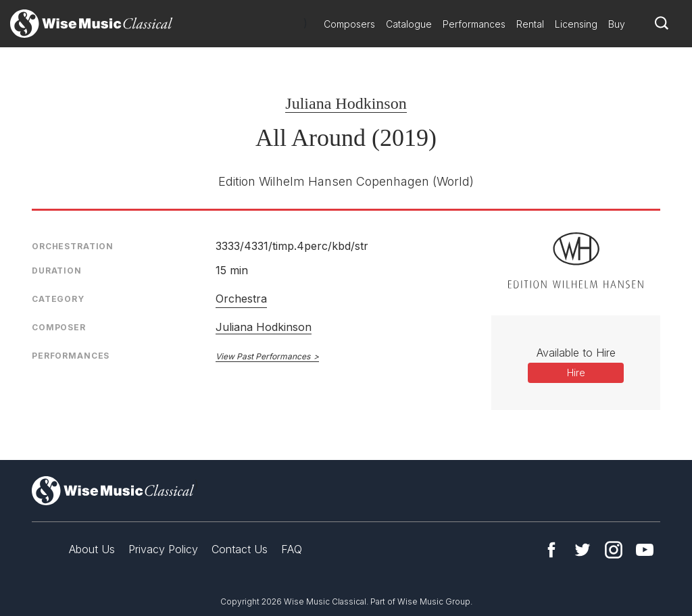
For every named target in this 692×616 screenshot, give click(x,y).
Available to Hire (576, 353)
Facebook (551, 550)
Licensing (576, 24)
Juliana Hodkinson (346, 103)
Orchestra (241, 299)
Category (58, 299)
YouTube (645, 550)
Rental (530, 24)
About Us (92, 549)
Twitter (583, 550)
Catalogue (409, 24)
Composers (349, 24)
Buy (617, 24)
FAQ (292, 549)
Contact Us (240, 549)
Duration (57, 271)
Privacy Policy (163, 549)
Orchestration (73, 246)
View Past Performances (263, 356)
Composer (59, 327)
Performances (474, 24)
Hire (576, 373)
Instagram (614, 550)
